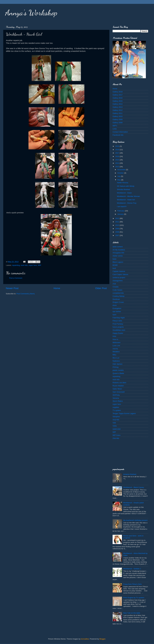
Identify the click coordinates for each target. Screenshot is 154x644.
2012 (118, 218)
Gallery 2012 (118, 110)
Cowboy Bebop (119, 296)
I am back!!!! (122, 207)
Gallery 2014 (118, 104)
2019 (118, 146)
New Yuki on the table (132, 613)
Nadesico (116, 361)
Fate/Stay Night (119, 318)
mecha (115, 349)
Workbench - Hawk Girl (126, 200)
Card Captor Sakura (120, 274)
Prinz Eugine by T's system (134, 598)
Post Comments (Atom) (26, 294)
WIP (40, 265)
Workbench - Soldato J (132, 569)
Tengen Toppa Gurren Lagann (124, 413)
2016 (118, 156)
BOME (115, 265)
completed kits (118, 293)
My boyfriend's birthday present (135, 520)
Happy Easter (118, 333)
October (121, 173)
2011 (118, 222)
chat (114, 284)
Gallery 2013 (118, 107)
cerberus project (119, 278)
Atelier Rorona (123, 183)
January (121, 214)
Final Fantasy (118, 324)
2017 (118, 153)
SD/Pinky (116, 395)
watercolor (117, 429)
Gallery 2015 (118, 101)
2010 (118, 225)
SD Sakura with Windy (126, 186)
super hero (33, 265)
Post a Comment (16, 278)
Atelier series (118, 256)
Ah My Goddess (119, 250)
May (119, 180)
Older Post (101, 288)
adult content (118, 247)
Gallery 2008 (118, 123)
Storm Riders (118, 401)
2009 (118, 229)
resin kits (24, 265)
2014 (118, 163)
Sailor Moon (117, 389)
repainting (16, 265)
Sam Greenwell (119, 392)
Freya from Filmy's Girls (132, 584)
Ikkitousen (117, 342)
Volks (115, 426)
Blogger (102, 639)
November (122, 170)
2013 (118, 167)
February (121, 211)
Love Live (116, 346)
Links (115, 129)
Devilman (116, 299)
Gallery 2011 (118, 113)
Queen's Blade (118, 373)
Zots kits (116, 438)
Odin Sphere (118, 364)
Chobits (116, 287)
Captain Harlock (119, 271)
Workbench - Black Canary (134, 487)
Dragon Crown (118, 302)
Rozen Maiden (118, 386)
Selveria (116, 398)
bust (114, 268)
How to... (116, 339)
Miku (114, 355)
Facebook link (118, 135)
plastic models (118, 370)
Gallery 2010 (118, 116)
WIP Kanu (117, 435)
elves (115, 305)
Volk (114, 423)
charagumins (118, 281)
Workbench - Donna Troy (127, 203)
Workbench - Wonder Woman (128, 196)
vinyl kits (116, 420)
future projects (118, 327)
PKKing (116, 367)
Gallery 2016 (118, 98)
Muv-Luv (116, 358)
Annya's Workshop (31, 13)
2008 (118, 232)
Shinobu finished (123, 189)
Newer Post (12, 288)
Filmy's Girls (117, 321)
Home (57, 288)
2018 (118, 150)
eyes (114, 315)
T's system (117, 410)
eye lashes (117, 311)
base (114, 259)
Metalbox (116, 352)
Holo (114, 336)
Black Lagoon (118, 262)
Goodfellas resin (119, 330)
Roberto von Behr (119, 383)
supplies (116, 407)
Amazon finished (130, 474)
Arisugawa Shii (118, 253)
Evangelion (117, 308)
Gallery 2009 (118, 119)
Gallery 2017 (118, 95)
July (119, 176)
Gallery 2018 (118, 92)
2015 (118, 160)
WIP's (115, 126)
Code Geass (117, 290)
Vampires (116, 417)
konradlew (85, 639)
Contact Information (120, 132)
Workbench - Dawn (124, 193)
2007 (118, 235)
